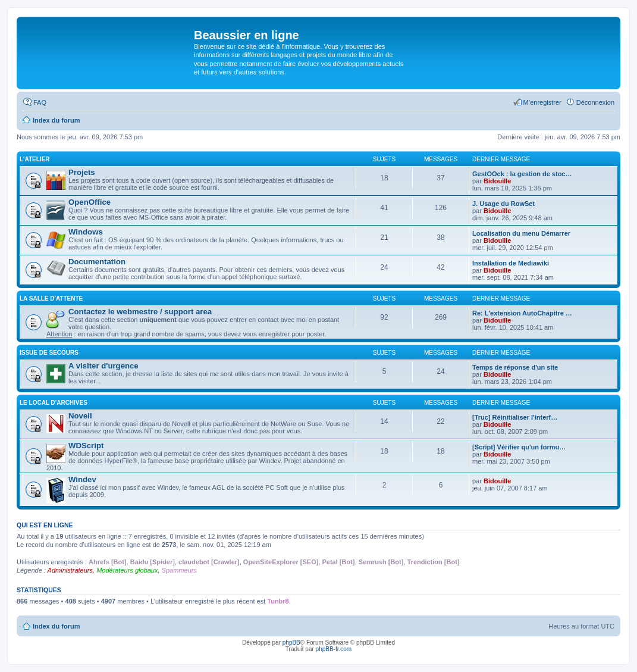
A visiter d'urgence (103, 366)
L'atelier (35, 159)
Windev (82, 479)
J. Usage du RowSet (503, 204)
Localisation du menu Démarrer (521, 233)
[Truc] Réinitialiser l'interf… (515, 417)
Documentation (97, 262)
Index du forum (56, 626)
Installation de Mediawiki (511, 263)
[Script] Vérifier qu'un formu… (519, 447)
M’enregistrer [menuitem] (542, 102)
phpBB (291, 643)
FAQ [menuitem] (40, 102)
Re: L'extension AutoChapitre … (522, 313)
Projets (82, 172)
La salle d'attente (51, 299)
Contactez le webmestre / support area (140, 312)
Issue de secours (49, 353)
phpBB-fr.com (334, 649)
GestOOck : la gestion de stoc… (522, 174)
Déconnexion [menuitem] (595, 102)
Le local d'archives (54, 403)
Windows (86, 232)
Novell (80, 416)
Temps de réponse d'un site (515, 367)
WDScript (86, 446)
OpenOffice (90, 202)
